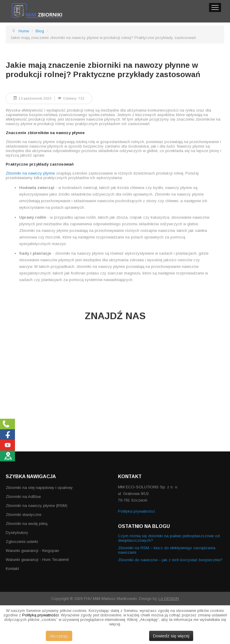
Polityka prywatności (136, 511)
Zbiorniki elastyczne (24, 515)
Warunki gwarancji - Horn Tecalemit (37, 560)
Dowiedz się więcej (171, 636)
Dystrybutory (17, 533)
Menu (215, 7)
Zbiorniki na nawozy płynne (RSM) (37, 506)
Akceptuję (59, 636)
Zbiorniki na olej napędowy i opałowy (39, 488)
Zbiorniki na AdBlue (23, 497)
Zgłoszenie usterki (22, 542)
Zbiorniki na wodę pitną (27, 524)
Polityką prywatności (40, 615)
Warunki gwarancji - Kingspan (32, 551)
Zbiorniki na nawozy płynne (30, 173)
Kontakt (12, 569)
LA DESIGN (169, 599)
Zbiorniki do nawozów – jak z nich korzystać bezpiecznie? (170, 560)
